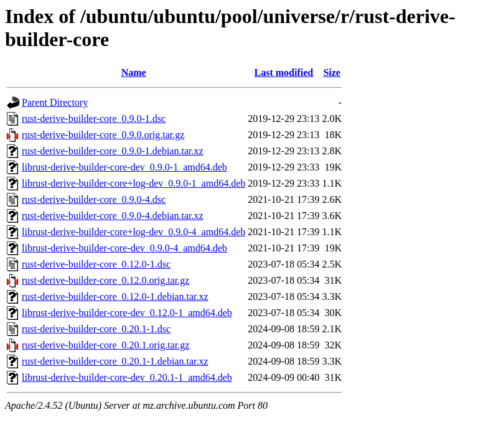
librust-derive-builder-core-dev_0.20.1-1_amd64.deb (127, 377)
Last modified (284, 72)
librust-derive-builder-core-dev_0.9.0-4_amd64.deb (124, 248)
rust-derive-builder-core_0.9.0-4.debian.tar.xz (113, 216)
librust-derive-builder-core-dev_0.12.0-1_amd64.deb (127, 313)
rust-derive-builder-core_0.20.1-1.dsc (96, 329)
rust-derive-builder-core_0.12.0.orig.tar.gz (105, 280)
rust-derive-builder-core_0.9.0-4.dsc (94, 199)
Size (332, 72)
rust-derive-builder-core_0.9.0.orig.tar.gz (103, 135)
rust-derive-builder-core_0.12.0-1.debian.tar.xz (115, 296)
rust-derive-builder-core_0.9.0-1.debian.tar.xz (113, 151)
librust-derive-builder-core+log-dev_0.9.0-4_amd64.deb (134, 232)
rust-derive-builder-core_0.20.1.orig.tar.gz (105, 345)
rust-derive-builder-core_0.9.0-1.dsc (94, 119)
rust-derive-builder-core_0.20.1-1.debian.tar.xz (115, 361)
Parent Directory (55, 102)
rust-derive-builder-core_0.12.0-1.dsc (96, 264)
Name (134, 72)
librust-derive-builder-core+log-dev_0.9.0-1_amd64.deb (134, 183)
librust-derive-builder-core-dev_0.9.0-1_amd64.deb (124, 167)
